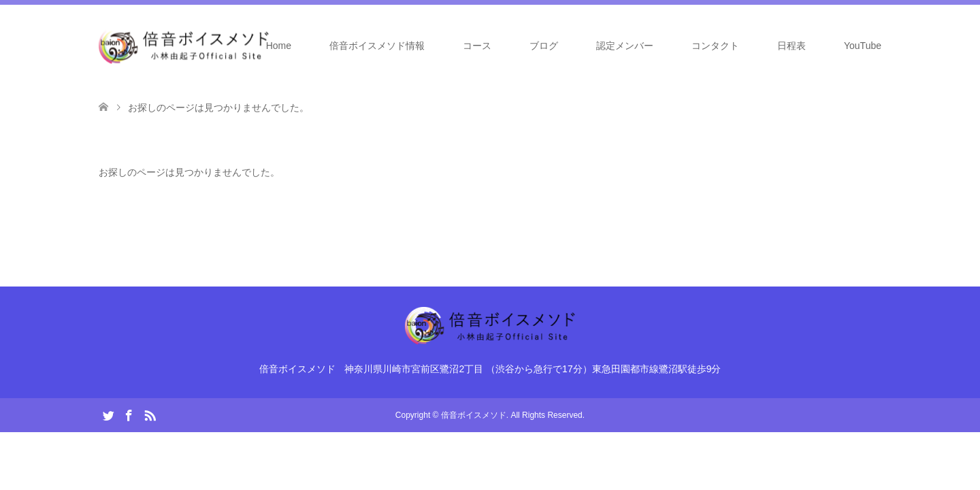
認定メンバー (625, 46)
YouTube (863, 46)
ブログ (544, 46)
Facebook (129, 414)
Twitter (108, 414)
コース (477, 46)
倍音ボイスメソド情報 (377, 46)
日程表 (791, 46)
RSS (150, 414)
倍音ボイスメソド (474, 415)
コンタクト (715, 46)
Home (279, 46)
